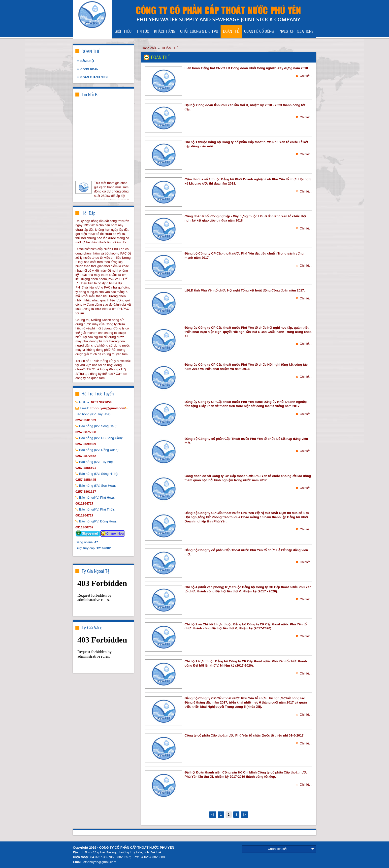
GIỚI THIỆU (123, 31)
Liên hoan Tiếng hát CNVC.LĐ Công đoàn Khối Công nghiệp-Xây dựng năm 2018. (247, 68)
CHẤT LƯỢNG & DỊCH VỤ (199, 31)
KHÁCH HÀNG (165, 31)
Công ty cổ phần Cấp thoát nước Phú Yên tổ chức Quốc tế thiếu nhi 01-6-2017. (244, 735)
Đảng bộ (87, 61)
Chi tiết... (306, 76)
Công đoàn (89, 69)
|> (244, 815)
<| (213, 815)
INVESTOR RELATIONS (296, 31)
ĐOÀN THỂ (231, 31)
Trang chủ (148, 48)
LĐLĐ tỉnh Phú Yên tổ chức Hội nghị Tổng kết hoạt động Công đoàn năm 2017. (245, 290)
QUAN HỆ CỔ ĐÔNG (259, 31)
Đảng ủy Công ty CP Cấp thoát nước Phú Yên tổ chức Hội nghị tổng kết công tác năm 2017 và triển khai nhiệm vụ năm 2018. (246, 367)
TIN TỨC (143, 31)
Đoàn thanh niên (94, 77)
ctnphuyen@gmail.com (100, 862)
